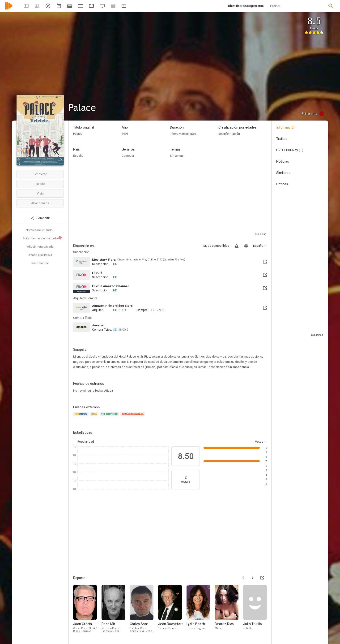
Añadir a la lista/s (40, 255)
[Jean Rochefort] (172, 610)
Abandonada (40, 203)
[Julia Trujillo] (257, 610)
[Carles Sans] (144, 610)
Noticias (283, 161)
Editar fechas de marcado (42, 238)
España (78, 156)
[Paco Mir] (116, 610)
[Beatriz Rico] (229, 610)
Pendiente (40, 174)
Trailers (282, 139)
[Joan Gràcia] (87, 610)
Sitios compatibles (216, 246)
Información (286, 127)
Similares (283, 173)
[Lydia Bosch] (201, 610)
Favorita (40, 184)
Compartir (40, 218)
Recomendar (40, 263)
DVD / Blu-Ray (290, 150)
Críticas (282, 184)
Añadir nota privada (40, 247)
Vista (40, 193)
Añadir (109, 391)
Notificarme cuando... (40, 230)
